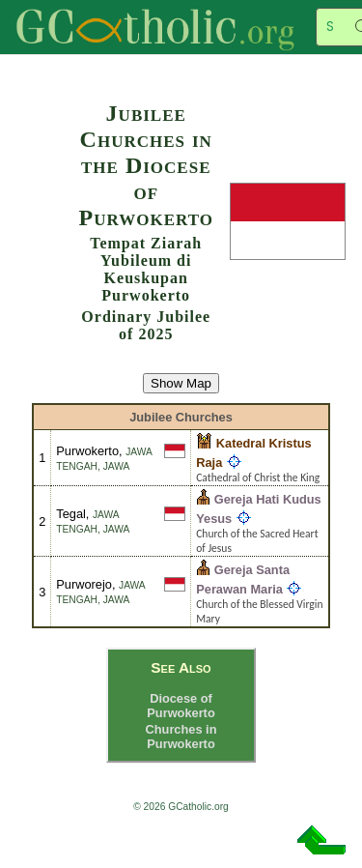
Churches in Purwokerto (181, 737)
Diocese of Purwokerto (181, 706)
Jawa (117, 466)
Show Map (181, 383)
